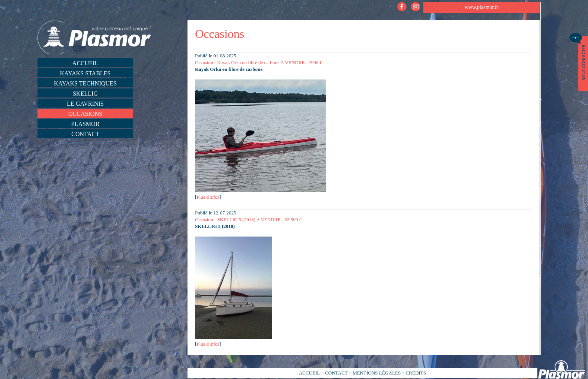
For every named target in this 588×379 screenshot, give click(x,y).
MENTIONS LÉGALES (376, 373)
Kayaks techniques (85, 83)
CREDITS (416, 373)
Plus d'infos (208, 197)
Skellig (85, 94)
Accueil (85, 63)
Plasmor (85, 124)
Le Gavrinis (85, 104)
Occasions (85, 114)
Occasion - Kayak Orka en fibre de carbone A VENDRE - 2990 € (259, 62)
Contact (85, 134)
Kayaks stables (85, 73)
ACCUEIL (309, 373)
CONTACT (336, 373)
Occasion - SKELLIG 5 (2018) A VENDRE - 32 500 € (248, 219)
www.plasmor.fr (481, 7)
